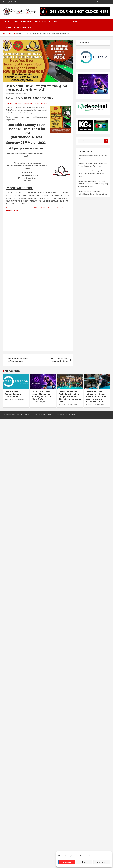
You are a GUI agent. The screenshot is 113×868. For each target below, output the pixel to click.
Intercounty (26, 22)
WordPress (72, 415)
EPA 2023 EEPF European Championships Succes (59, 360)
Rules (65, 22)
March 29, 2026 (10, 399)
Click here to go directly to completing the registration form (26, 103)
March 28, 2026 (37, 402)
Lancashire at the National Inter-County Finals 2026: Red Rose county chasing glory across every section (93, 184)
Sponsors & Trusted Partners (18, 28)
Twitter (99, 2)
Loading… (40, 283)
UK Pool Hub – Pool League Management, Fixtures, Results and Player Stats (42, 395)
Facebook (107, 2)
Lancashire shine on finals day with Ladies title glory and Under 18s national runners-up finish (93, 174)
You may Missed (13, 371)
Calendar (54, 22)
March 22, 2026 (64, 404)
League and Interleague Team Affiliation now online (19, 360)
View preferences (102, 862)
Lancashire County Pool (24, 415)
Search (106, 141)
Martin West (23, 94)
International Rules (13, 211)
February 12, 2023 (12, 94)
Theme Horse (47, 415)
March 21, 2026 (91, 404)
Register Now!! (11, 22)
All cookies (67, 862)
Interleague (41, 22)
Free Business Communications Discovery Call (13, 394)
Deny (84, 862)
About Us (77, 22)
